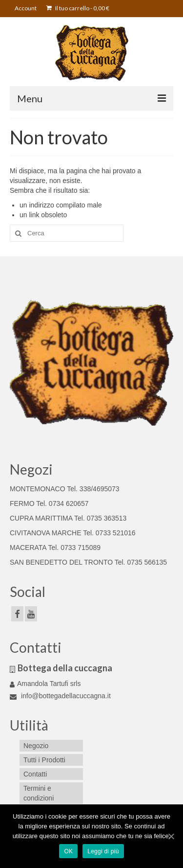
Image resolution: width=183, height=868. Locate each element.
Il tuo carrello (78, 8)
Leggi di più (103, 851)
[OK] (171, 836)
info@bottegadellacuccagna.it (60, 696)
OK (68, 851)
